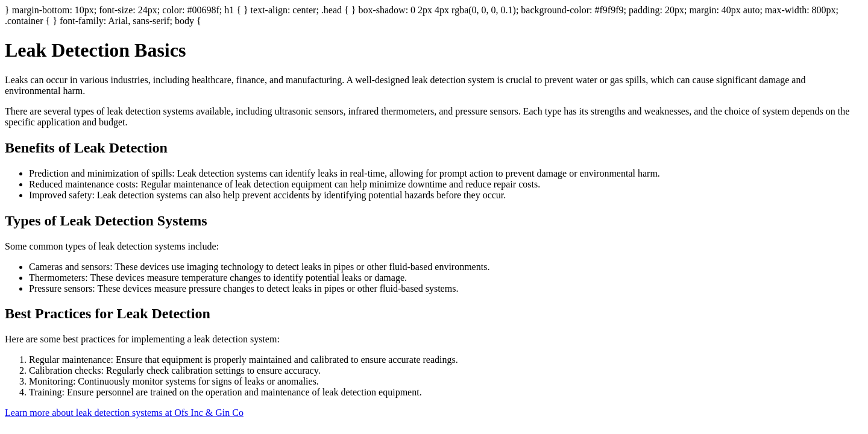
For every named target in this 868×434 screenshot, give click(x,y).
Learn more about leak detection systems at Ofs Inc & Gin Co (124, 413)
